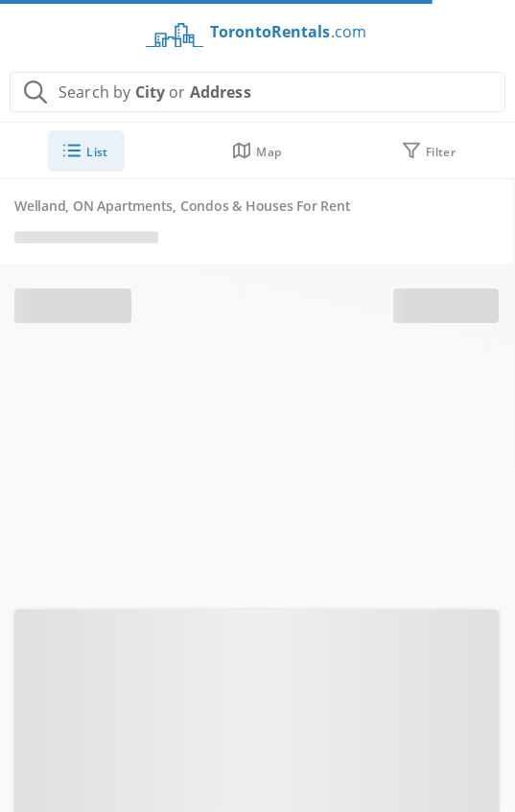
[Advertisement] (257, 467)
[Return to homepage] (252, 40)
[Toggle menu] (32, 29)
